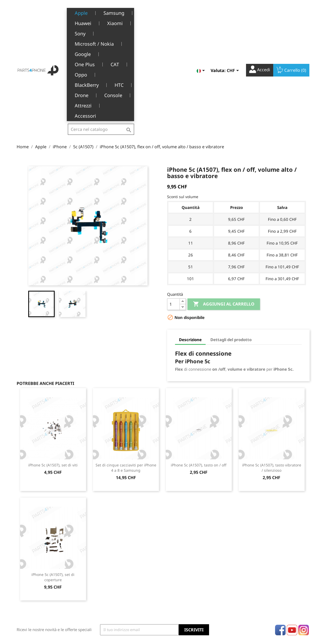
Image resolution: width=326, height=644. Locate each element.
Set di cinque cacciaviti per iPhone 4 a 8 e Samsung (126, 374)
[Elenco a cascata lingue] (202, 12)
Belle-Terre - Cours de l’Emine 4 (45, 576)
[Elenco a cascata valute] (234, 12)
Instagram (304, 536)
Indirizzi (174, 591)
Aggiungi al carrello (224, 211)
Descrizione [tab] (190, 246)
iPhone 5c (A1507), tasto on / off (199, 371)
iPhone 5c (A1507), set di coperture (53, 483)
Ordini (173, 575)
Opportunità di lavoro (115, 608)
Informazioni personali (187, 567)
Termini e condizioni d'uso (119, 575)
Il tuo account (187, 559)
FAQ (99, 600)
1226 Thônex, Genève (37, 583)
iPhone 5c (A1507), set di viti (53, 371)
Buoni (172, 600)
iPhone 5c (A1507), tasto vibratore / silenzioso (272, 374)
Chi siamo (105, 583)
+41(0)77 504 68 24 (35, 591)
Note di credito (180, 583)
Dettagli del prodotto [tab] (231, 246)
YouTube (292, 536)
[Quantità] (173, 211)
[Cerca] (101, 12)
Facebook (280, 536)
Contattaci (105, 616)
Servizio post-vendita (114, 591)
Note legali (105, 567)
